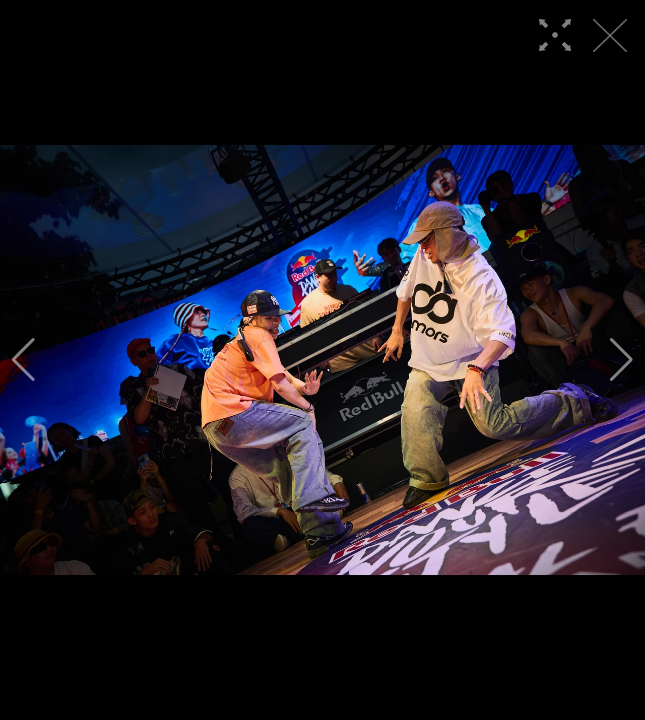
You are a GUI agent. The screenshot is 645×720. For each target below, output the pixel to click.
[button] (23, 360)
